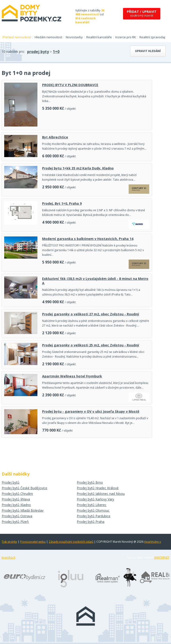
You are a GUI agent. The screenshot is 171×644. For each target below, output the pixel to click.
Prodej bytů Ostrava (17, 516)
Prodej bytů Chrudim (17, 494)
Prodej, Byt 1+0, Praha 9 (62, 203)
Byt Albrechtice (55, 137)
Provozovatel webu (33, 542)
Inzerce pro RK (126, 37)
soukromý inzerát (142, 13)
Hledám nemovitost (48, 37)
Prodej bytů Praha (91, 522)
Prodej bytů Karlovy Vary (95, 499)
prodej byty (38, 52)
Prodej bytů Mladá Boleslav (23, 510)
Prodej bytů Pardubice (94, 516)
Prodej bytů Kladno (16, 505)
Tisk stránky (9, 542)
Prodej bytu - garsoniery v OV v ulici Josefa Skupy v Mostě (91, 411)
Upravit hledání (148, 51)
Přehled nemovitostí (17, 37)
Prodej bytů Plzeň (15, 522)
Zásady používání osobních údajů (71, 542)
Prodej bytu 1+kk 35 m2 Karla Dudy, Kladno (78, 168)
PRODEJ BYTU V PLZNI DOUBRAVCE (70, 85)
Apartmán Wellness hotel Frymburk (72, 376)
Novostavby (74, 37)
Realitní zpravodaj (152, 37)
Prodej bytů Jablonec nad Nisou (101, 494)
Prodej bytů (11, 482)
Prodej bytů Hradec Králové (98, 488)
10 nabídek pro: (13, 51)
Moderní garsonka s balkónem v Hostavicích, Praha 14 (88, 239)
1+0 (56, 52)
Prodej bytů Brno (90, 482)
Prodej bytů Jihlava (16, 499)
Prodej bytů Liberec (92, 505)
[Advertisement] (77, 453)
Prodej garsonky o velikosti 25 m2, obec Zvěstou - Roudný (91, 345)
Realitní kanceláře (99, 37)
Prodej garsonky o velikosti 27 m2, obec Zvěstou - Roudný (91, 314)
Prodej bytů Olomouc (93, 510)
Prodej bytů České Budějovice (24, 488)
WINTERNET (162, 558)
